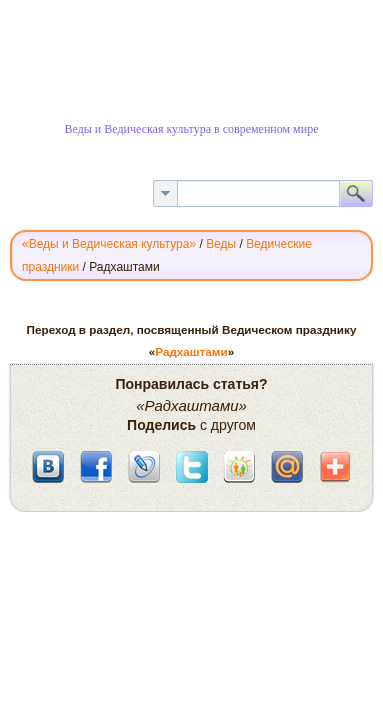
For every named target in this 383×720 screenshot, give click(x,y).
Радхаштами (191, 351)
